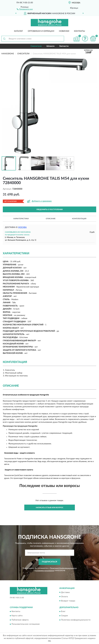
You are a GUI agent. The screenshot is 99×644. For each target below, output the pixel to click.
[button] (25, 9)
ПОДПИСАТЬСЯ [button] (49, 562)
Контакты (79, 31)
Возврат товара (68, 601)
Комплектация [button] (79, 219)
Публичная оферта (20, 620)
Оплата (64, 597)
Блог (63, 611)
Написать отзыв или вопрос (50, 508)
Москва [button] (22, 227)
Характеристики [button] (21, 219)
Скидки (64, 616)
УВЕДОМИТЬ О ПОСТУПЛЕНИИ (49, 209)
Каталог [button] (19, 31)
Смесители (36, 46)
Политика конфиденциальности (76, 620)
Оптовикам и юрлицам (41, 31)
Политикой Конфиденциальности (63, 568)
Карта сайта (17, 616)
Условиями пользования (45, 571)
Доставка (65, 592)
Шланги (50, 46)
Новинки (64, 31)
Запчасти (64, 46)
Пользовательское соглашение (26, 624)
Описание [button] (51, 219)
